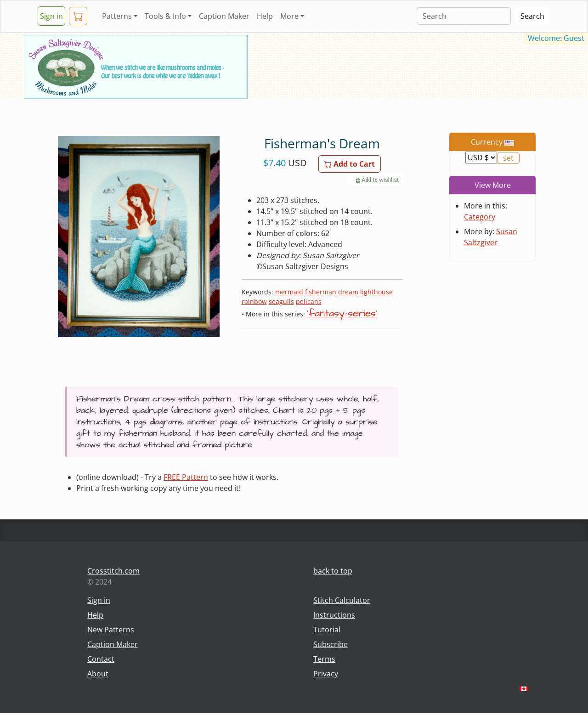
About (98, 674)
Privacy (326, 674)
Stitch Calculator (342, 600)
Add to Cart (350, 164)
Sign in (51, 16)
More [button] (289, 16)
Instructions (334, 615)
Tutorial (327, 630)
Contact (101, 659)
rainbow (254, 301)
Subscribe (331, 644)
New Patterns (111, 630)
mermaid (289, 292)
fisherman (321, 292)
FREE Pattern (186, 477)
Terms (324, 659)
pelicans (309, 301)
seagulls (281, 301)
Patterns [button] (117, 16)
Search (532, 16)
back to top (333, 571)
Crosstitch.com (113, 571)
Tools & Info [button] (165, 16)
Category (480, 217)
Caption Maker (224, 16)
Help (265, 16)
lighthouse (376, 292)
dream (348, 292)
